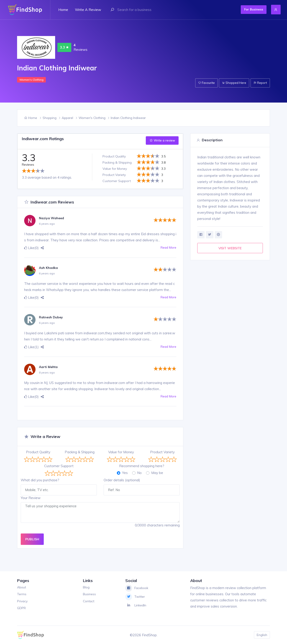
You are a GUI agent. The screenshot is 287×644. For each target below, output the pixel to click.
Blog (86, 587)
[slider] (33, 171)
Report (259, 83)
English (261, 635)
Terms (22, 594)
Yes (125, 473)
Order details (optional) (122, 480)
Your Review (31, 498)
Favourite (202, 83)
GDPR (22, 608)
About (22, 587)
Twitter (136, 597)
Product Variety (162, 452)
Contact (88, 601)
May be (157, 473)
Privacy (23, 601)
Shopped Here (232, 83)
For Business (249, 9)
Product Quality (38, 452)
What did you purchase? (40, 480)
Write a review (88, 10)
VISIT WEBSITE (230, 249)
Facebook (138, 588)
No (139, 473)
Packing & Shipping (80, 452)
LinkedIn (136, 605)
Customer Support (59, 466)
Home (63, 10)
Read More (167, 248)
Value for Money (121, 452)
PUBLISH (32, 539)
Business (89, 594)
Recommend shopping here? (142, 466)
